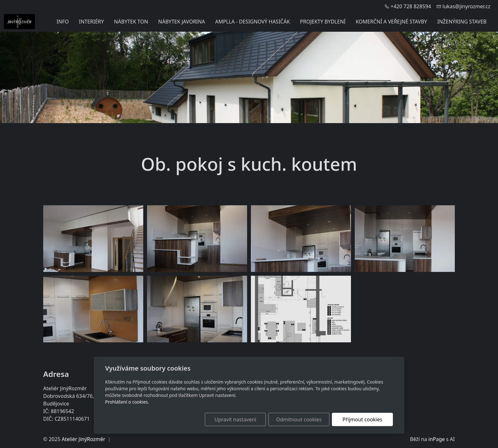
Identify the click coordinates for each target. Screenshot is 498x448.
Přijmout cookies (362, 419)
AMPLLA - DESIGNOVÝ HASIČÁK (252, 22)
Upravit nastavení (235, 419)
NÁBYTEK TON (131, 22)
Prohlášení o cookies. (127, 402)
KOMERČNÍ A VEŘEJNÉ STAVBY (391, 22)
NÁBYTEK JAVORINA (182, 22)
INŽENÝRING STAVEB (462, 22)
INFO (63, 22)
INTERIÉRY (91, 22)
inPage (437, 439)
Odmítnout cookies (299, 419)
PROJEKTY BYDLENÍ (323, 22)
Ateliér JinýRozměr (83, 439)
